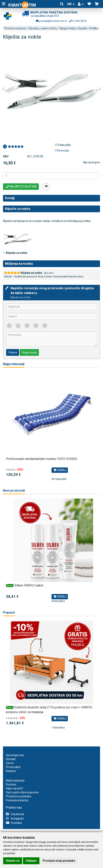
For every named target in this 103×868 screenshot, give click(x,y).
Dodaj (60, 470)
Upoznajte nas (15, 755)
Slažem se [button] (13, 861)
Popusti (9, 612)
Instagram (15, 819)
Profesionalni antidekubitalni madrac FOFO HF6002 (42, 459)
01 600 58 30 (78, 21)
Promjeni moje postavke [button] (59, 861)
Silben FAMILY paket (29, 585)
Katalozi (11, 771)
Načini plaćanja (15, 780)
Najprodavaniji (14, 364)
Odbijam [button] (31, 861)
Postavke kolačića (17, 800)
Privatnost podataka (19, 796)
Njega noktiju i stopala (73, 28)
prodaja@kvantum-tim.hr (51, 21)
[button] (81, 4)
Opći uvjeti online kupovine (22, 792)
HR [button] (71, 4)
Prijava (13, 352)
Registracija (29, 352)
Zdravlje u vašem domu (43, 28)
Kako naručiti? (15, 788)
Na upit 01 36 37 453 (21, 187)
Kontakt (11, 759)
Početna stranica (15, 28)
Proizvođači (13, 767)
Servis (10, 763)
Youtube (14, 823)
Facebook (15, 814)
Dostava (11, 784)
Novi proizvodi (14, 491)
